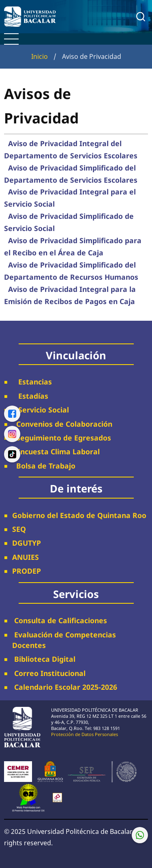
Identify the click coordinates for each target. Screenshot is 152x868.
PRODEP (27, 571)
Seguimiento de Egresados (64, 438)
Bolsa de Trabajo (46, 466)
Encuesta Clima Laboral (56, 451)
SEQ (19, 529)
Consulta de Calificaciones (60, 620)
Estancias (32, 382)
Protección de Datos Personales (85, 734)
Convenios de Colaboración (62, 424)
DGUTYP (27, 543)
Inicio (40, 56)
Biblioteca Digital (44, 659)
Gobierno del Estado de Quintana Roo (79, 515)
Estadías (30, 396)
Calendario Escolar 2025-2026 (65, 687)
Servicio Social (41, 410)
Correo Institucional (49, 673)
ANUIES (26, 557)
